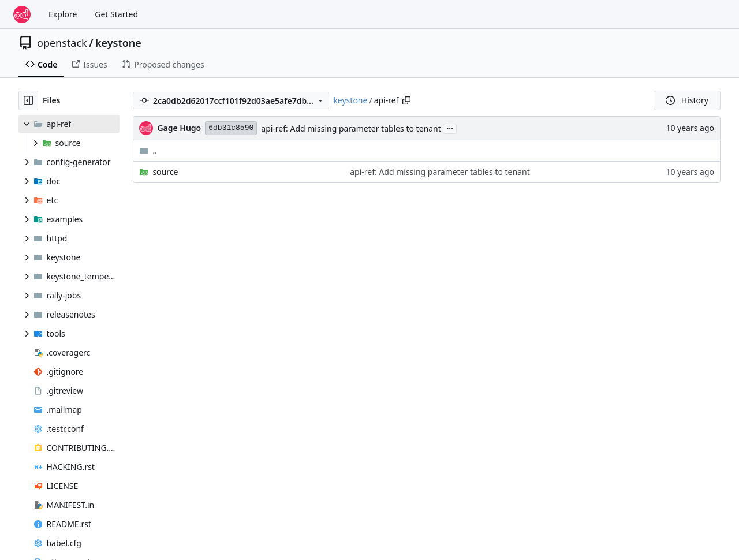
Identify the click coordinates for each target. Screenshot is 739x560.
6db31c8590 (231, 128)
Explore (63, 14)
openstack (62, 43)
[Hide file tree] (28, 100)
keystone (118, 43)
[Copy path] (406, 100)
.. (148, 150)
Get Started (116, 14)
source (165, 172)
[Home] (22, 14)
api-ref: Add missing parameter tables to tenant (351, 128)
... (450, 128)
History (687, 100)
